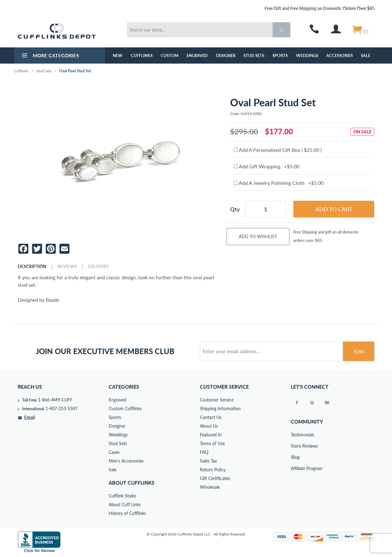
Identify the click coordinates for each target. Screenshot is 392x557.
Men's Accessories (126, 461)
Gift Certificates (215, 478)
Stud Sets (254, 55)
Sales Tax (208, 461)
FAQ (204, 452)
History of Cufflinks (127, 513)
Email (30, 417)
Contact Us (211, 417)
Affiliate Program (295, 468)
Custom (170, 55)
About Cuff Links (125, 504)
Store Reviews (295, 446)
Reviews (67, 266)
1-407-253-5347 (61, 408)
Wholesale (210, 487)
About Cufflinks (132, 483)
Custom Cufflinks (125, 408)
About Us (209, 426)
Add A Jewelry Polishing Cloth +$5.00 (279, 183)
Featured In (211, 435)
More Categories (50, 56)
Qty (235, 209)
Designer (226, 55)
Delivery (98, 266)
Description (32, 266)
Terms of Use (212, 443)
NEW (118, 55)
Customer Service (217, 400)
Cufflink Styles (122, 496)
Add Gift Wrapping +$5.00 (267, 166)
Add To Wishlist (258, 236)
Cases (114, 452)
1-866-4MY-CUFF (55, 400)
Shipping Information (220, 408)
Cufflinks (142, 55)
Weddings (307, 55)
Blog (295, 457)
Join (359, 351)
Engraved (197, 55)
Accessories (340, 55)
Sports (280, 55)
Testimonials (295, 435)
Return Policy (213, 470)
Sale (366, 55)
